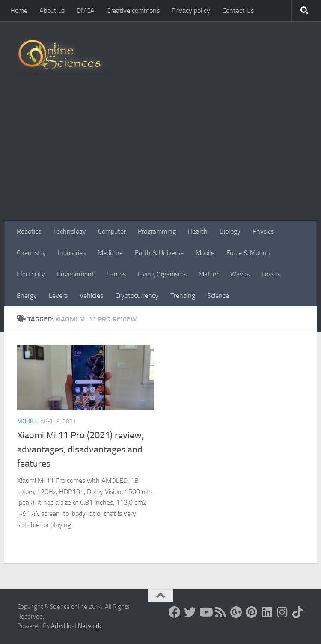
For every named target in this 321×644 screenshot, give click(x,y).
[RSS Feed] (221, 612)
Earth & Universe (159, 253)
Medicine (110, 253)
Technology (70, 231)
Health (198, 231)
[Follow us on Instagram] (282, 612)
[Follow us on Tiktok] (298, 612)
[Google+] (236, 612)
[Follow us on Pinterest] (252, 612)
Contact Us (238, 10)
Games (116, 274)
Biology (230, 231)
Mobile (205, 253)
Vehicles (91, 295)
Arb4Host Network (76, 626)
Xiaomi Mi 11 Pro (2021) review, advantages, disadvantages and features (80, 449)
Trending (183, 295)
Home (19, 10)
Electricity (31, 274)
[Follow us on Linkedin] (267, 612)
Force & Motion (248, 253)
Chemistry (31, 253)
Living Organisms (162, 274)
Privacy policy (191, 10)
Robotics (29, 231)
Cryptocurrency (137, 295)
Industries (72, 253)
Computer (112, 231)
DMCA (86, 10)
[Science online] (175, 612)
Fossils (271, 274)
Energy (27, 295)
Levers (58, 295)
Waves (240, 274)
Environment (76, 274)
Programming (157, 231)
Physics (263, 231)
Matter (208, 274)
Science (218, 295)
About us (52, 10)
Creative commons (133, 10)
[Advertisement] (160, 156)
